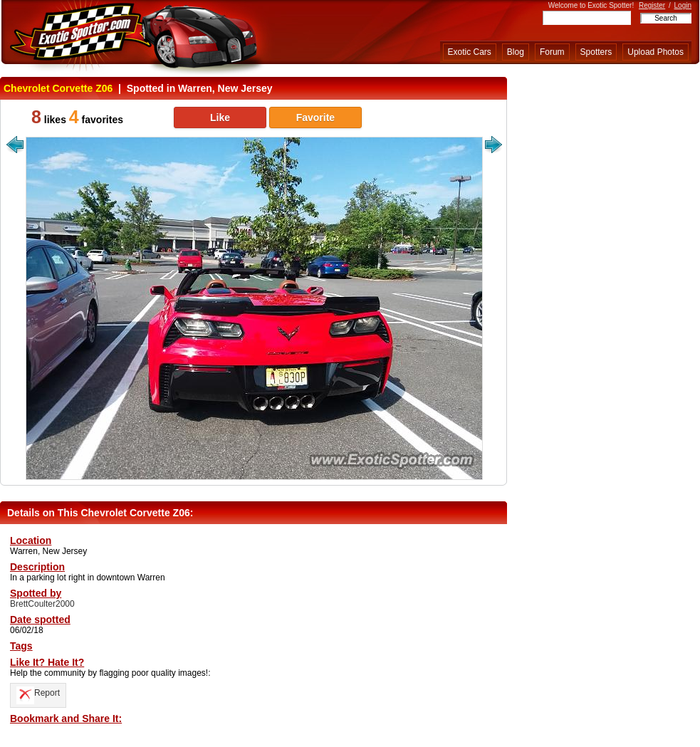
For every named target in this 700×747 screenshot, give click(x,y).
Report (38, 693)
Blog (516, 52)
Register (652, 5)
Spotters (596, 52)
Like (220, 117)
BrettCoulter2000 (42, 604)
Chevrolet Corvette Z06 (58, 88)
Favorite (315, 117)
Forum (552, 52)
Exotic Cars (470, 52)
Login (683, 5)
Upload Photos (655, 52)
